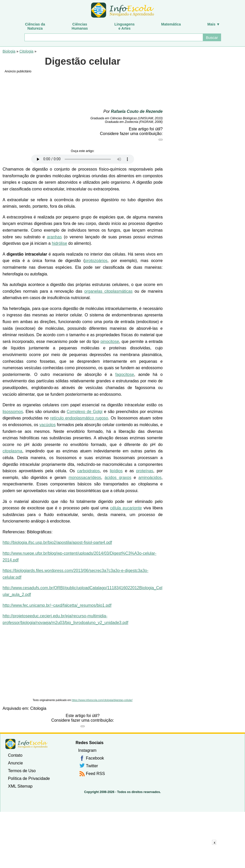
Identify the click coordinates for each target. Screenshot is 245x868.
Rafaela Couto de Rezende (137, 111)
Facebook (95, 758)
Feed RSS (95, 774)
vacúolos (47, 425)
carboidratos (89, 471)
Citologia (26, 51)
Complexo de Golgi (85, 412)
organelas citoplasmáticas (109, 291)
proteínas (145, 471)
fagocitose (125, 374)
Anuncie (15, 763)
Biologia (9, 51)
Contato (15, 755)
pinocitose (110, 342)
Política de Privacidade (29, 778)
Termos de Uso (22, 771)
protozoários (96, 261)
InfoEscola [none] (27, 744)
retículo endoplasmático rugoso (79, 418)
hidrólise (59, 243)
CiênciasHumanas (80, 26)
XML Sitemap (20, 786)
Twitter (92, 766)
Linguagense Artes (125, 26)
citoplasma (12, 451)
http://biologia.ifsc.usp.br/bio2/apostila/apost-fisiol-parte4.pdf (57, 542)
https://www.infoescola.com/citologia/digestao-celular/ (102, 700)
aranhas (54, 237)
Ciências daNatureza (35, 26)
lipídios (116, 471)
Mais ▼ (214, 24)
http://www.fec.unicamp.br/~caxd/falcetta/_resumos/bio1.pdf (57, 605)
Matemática (171, 24)
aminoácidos (150, 478)
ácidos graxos (118, 478)
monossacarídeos (85, 478)
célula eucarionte (126, 508)
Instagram (87, 750)
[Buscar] (113, 37)
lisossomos (13, 412)
